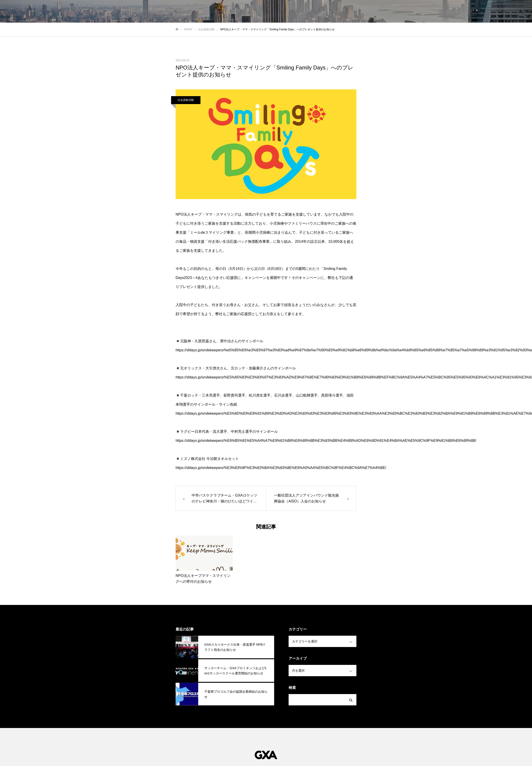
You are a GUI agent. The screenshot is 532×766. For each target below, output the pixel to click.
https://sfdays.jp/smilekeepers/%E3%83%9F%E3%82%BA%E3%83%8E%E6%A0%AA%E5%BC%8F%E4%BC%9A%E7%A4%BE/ (281, 468)
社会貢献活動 (186, 100)
